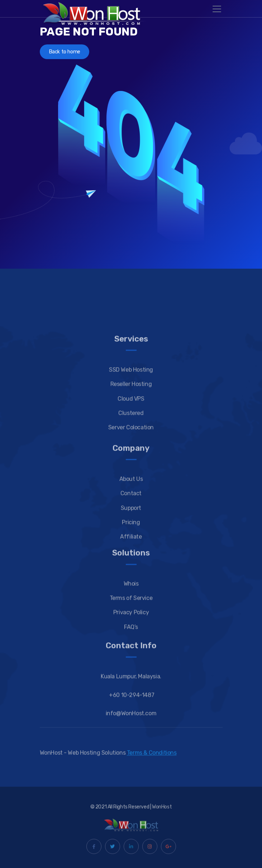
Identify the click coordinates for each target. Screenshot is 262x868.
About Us (131, 513)
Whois (131, 613)
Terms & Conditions (152, 756)
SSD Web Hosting (131, 404)
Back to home (65, 52)
